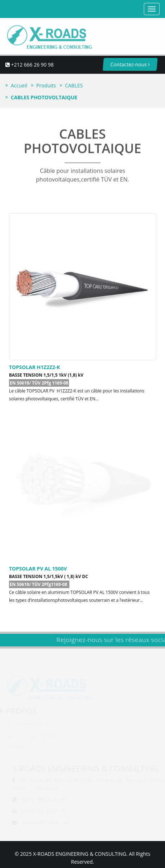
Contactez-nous (124, 64)
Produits (46, 85)
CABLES (74, 85)
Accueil (19, 85)
